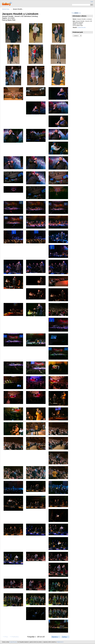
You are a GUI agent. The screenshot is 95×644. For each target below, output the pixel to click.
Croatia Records (81, 27)
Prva (5, 637)
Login (92, 2)
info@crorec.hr (60, 642)
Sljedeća (56, 637)
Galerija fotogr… (6, 9)
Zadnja (65, 637)
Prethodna (14, 637)
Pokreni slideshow (76, 13)
